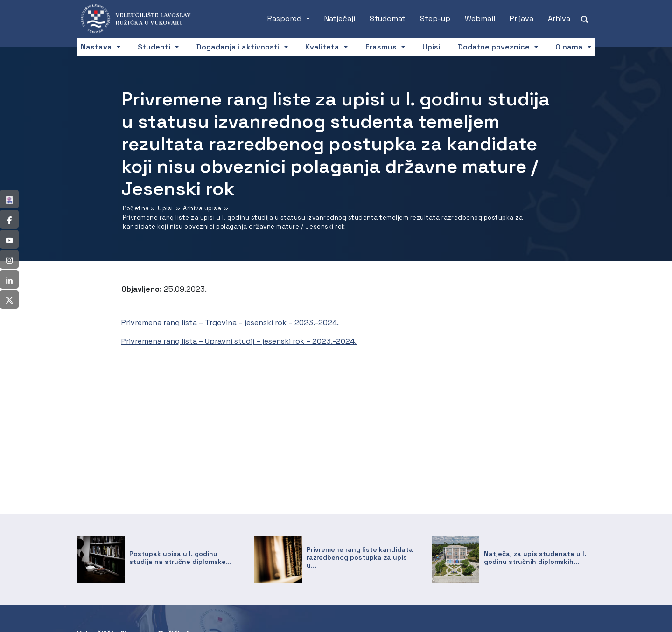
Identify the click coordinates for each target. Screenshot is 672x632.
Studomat (388, 18)
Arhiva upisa (202, 208)
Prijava (521, 18)
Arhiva (559, 18)
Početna (136, 208)
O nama (569, 47)
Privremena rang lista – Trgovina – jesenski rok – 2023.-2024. (230, 323)
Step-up (435, 18)
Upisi (431, 47)
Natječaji (340, 18)
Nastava (96, 47)
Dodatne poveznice (494, 47)
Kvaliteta (322, 47)
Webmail (480, 18)
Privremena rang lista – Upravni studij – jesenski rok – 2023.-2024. (239, 341)
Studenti (154, 47)
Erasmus (381, 47)
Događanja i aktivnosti (238, 47)
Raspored (284, 18)
